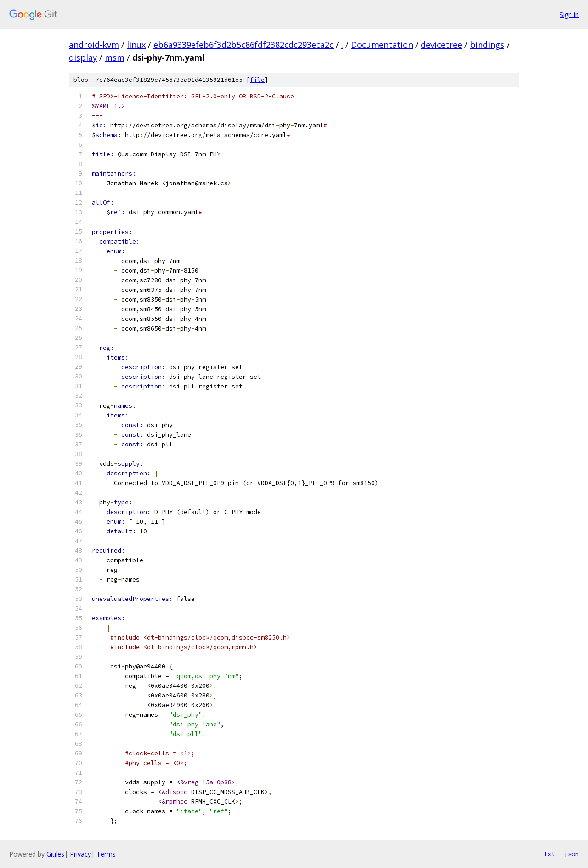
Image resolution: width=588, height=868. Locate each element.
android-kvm (94, 45)
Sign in (569, 14)
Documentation (382, 45)
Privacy (80, 854)
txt (549, 854)
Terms (106, 854)
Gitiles (55, 854)
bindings (487, 45)
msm (115, 57)
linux (136, 45)
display (83, 57)
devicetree (441, 45)
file (257, 80)
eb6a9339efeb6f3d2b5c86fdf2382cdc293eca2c (243, 45)
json (571, 854)
